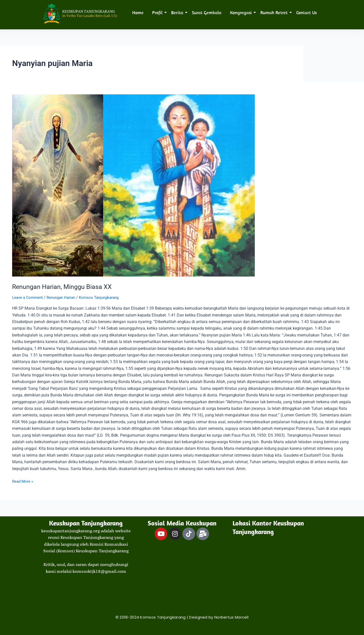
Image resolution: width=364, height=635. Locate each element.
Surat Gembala (207, 13)
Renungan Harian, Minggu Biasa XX (63, 287)
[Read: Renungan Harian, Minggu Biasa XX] (182, 185)
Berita (178, 13)
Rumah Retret (275, 13)
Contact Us (306, 13)
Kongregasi (242, 13)
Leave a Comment (28, 297)
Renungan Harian (64, 297)
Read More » (23, 481)
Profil (158, 13)
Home (138, 13)
